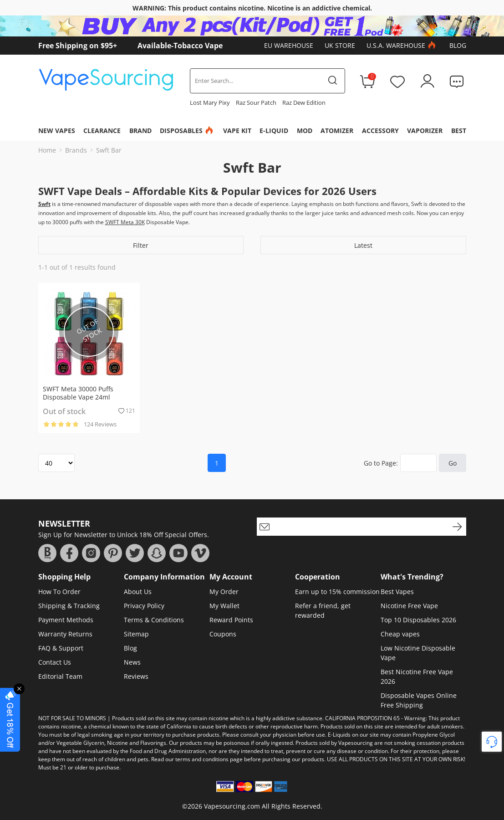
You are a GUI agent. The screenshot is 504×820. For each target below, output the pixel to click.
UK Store (340, 45)
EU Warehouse (289, 45)
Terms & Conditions (154, 620)
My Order (224, 592)
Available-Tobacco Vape (180, 46)
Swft (44, 204)
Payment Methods (66, 620)
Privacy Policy (144, 606)
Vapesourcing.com (232, 806)
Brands (76, 150)
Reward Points (231, 620)
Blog (458, 45)
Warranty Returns (65, 634)
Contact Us (55, 662)
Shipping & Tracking (69, 606)
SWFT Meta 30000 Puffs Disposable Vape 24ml (78, 393)
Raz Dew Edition (304, 102)
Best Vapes (397, 592)
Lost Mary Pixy (210, 102)
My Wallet (224, 606)
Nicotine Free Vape (409, 606)
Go (453, 463)
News (132, 662)
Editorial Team (60, 676)
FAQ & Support (61, 648)
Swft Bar (109, 150)
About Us (138, 592)
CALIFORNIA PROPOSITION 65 (362, 718)
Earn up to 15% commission (337, 592)
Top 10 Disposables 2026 (418, 620)
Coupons (223, 634)
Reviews (136, 676)
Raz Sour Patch (256, 102)
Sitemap (136, 634)
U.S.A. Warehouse (402, 46)
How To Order (59, 592)
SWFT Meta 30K (125, 222)
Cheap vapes (400, 634)
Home (47, 150)
